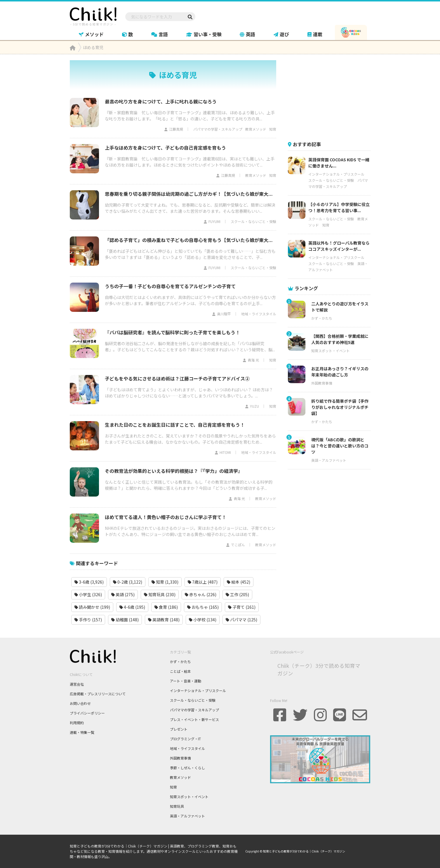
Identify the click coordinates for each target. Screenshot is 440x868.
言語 (160, 34)
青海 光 (253, 360)
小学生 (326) (88, 594)
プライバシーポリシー (87, 713)
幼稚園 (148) (125, 620)
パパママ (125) (241, 620)
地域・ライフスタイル (259, 314)
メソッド (91, 34)
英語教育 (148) (164, 620)
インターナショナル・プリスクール (336, 174)
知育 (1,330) (165, 582)
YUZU (254, 406)
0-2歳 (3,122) (128, 582)
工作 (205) (237, 594)
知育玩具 (177, 806)
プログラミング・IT (185, 739)
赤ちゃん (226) (201, 594)
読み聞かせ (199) (92, 607)
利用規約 (77, 723)
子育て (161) (242, 607)
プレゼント (179, 729)
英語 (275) (123, 594)
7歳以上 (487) (203, 582)
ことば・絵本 (180, 671)
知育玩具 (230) (160, 594)
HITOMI (225, 452)
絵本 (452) (239, 582)
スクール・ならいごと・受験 (253, 221)
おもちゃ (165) (203, 607)
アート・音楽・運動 (186, 681)
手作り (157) (88, 620)
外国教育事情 (322, 383)
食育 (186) (166, 607)
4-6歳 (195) (132, 607)
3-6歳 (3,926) (89, 582)
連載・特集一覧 (82, 732)
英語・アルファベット (329, 460)
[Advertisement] (332, 97)
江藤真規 (176, 129)
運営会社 (77, 684)
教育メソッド (256, 129)
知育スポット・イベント (331, 351)
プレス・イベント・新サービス (194, 719)
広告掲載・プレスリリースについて (98, 694)
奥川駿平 (224, 314)
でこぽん (238, 545)
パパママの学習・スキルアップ (218, 129)
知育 (273, 129)
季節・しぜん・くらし (187, 768)
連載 (315, 34)
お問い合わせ (80, 703)
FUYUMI (214, 221)
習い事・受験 (204, 34)
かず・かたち (322, 318)
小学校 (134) (203, 620)
